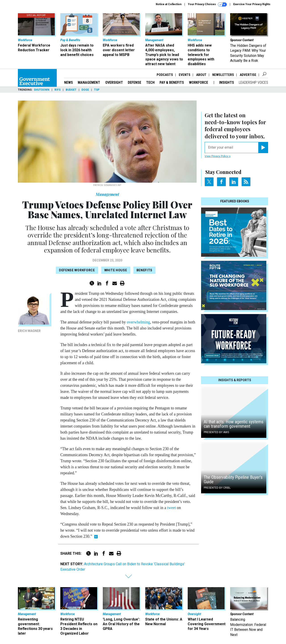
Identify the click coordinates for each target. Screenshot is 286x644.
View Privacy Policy (218, 156)
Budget (71, 90)
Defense (135, 82)
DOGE (85, 90)
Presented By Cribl (217, 488)
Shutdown (42, 90)
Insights (227, 82)
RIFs (58, 90)
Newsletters (223, 75)
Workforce (199, 82)
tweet (171, 508)
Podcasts (165, 75)
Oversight (114, 82)
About (201, 75)
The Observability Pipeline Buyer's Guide (233, 479)
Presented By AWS (216, 432)
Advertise (248, 75)
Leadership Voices (253, 82)
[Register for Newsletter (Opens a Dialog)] (263, 148)
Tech (150, 82)
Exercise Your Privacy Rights (252, 4)
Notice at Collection (169, 4)
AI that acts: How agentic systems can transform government (234, 424)
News (68, 82)
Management (89, 82)
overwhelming (138, 322)
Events (185, 75)
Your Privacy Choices (207, 4)
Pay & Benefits (172, 82)
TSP (97, 90)
